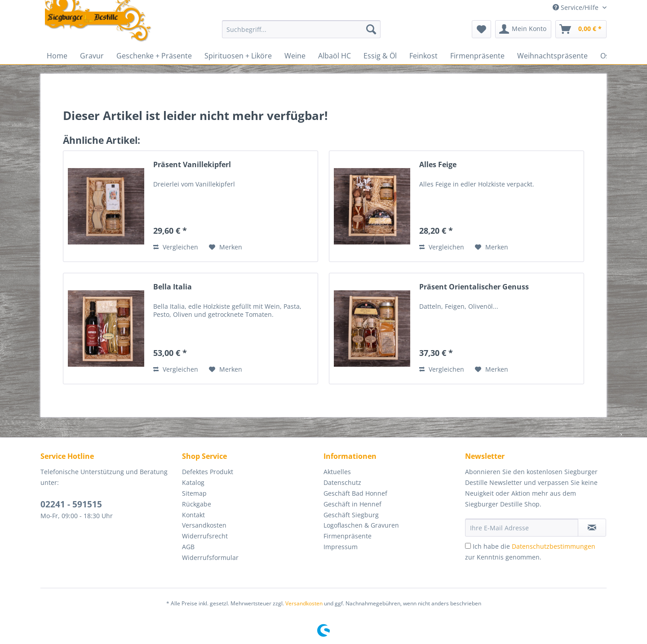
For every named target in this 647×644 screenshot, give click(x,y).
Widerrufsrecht (205, 536)
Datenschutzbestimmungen (554, 546)
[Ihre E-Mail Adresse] (522, 528)
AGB (188, 547)
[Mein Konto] (523, 29)
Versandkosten (204, 525)
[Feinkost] (423, 56)
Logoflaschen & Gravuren (361, 525)
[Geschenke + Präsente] (154, 56)
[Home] (57, 56)
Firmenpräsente (348, 536)
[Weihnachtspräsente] (552, 56)
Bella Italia (173, 287)
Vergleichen (176, 247)
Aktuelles (337, 472)
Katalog (193, 482)
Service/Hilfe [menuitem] (576, 7)
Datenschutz (342, 482)
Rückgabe (197, 504)
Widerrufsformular (210, 557)
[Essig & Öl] (380, 56)
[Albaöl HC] (335, 56)
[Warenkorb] (581, 29)
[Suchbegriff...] (301, 29)
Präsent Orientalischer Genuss (474, 287)
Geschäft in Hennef (352, 504)
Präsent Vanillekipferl (192, 165)
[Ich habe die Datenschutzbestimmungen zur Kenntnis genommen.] (468, 546)
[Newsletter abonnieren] (592, 528)
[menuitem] (301, 33)
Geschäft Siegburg (351, 515)
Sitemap (194, 493)
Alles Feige (438, 165)
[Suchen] (371, 29)
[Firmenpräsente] (477, 56)
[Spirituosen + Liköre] (238, 56)
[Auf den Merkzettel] (226, 247)
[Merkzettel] (481, 29)
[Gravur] (92, 56)
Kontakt (193, 515)
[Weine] (295, 56)
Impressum (341, 547)
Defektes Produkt (208, 472)
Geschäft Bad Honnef (355, 493)
